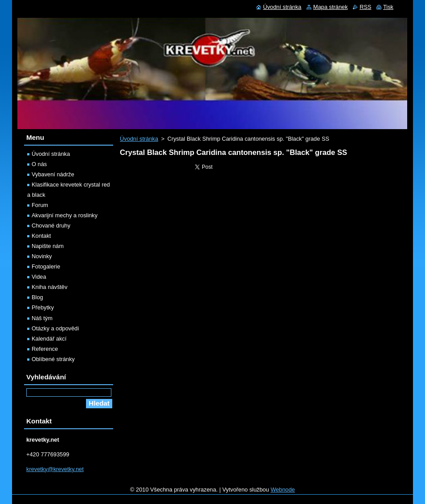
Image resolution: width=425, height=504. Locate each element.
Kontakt (41, 236)
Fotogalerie (46, 266)
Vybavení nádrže (53, 174)
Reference (45, 349)
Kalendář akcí (49, 339)
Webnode (283, 490)
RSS (365, 7)
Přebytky (43, 307)
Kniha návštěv (49, 287)
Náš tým (42, 318)
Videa (39, 277)
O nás (39, 164)
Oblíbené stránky (53, 359)
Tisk (388, 7)
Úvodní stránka (139, 139)
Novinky (42, 256)
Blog (37, 297)
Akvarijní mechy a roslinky (65, 215)
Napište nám (48, 246)
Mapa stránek (331, 7)
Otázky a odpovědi (55, 328)
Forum (40, 205)
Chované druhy (51, 226)
